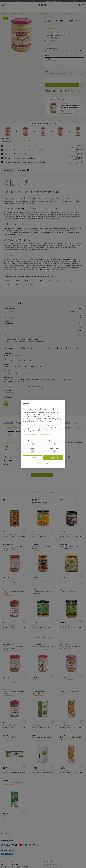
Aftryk (25, 435)
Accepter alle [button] (53, 458)
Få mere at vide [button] (43, 463)
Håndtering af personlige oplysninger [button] (34, 420)
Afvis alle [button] (33, 458)
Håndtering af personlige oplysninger (39, 435)
